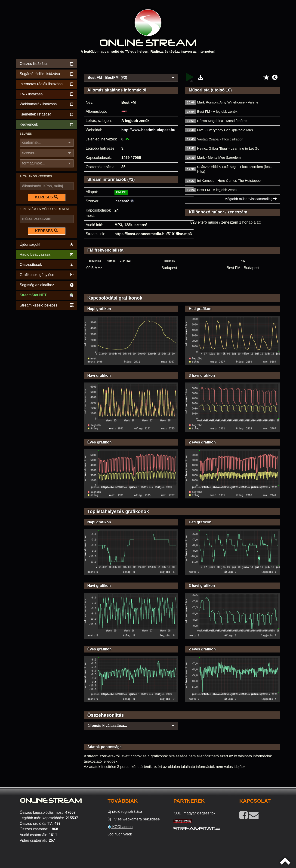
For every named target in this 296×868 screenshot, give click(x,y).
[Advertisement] (182, 65)
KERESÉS (46, 197)
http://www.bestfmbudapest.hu (148, 130)
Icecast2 (122, 201)
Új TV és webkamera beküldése (134, 819)
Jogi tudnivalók (120, 834)
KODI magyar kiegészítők (194, 813)
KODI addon (120, 827)
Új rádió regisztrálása (125, 812)
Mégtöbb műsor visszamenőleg (251, 199)
